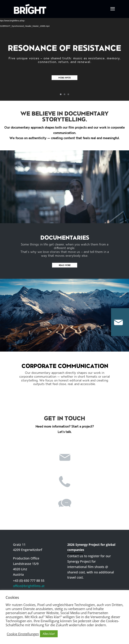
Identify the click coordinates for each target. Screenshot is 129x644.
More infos (64, 78)
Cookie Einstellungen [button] (23, 634)
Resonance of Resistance (64, 48)
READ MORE (65, 265)
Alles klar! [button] (49, 634)
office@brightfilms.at (29, 586)
